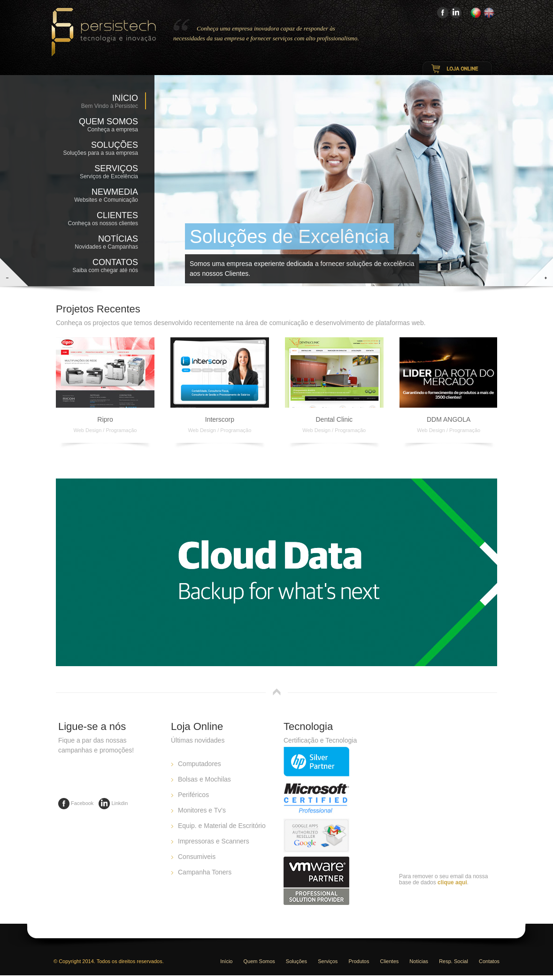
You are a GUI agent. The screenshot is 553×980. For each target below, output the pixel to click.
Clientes (98, 220)
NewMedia (98, 196)
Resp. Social (453, 961)
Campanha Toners (205, 872)
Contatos (98, 266)
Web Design (88, 430)
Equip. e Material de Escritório (222, 826)
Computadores (200, 764)
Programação (121, 430)
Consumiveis (197, 857)
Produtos (359, 961)
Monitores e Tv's (202, 810)
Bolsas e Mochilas (204, 779)
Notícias (98, 243)
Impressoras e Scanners (214, 841)
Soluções (98, 149)
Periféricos (193, 795)
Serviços (98, 173)
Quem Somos (98, 126)
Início (125, 98)
